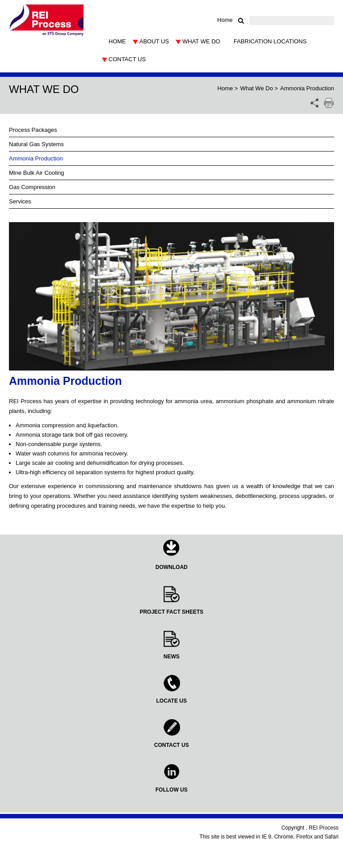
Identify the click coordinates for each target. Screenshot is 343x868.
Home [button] (117, 41)
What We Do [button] (201, 41)
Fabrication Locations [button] (270, 41)
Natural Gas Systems (36, 144)
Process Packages (33, 130)
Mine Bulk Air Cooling (37, 173)
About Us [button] (154, 41)
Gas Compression (32, 187)
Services (20, 201)
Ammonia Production (36, 158)
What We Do (257, 88)
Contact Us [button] (127, 59)
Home (225, 20)
